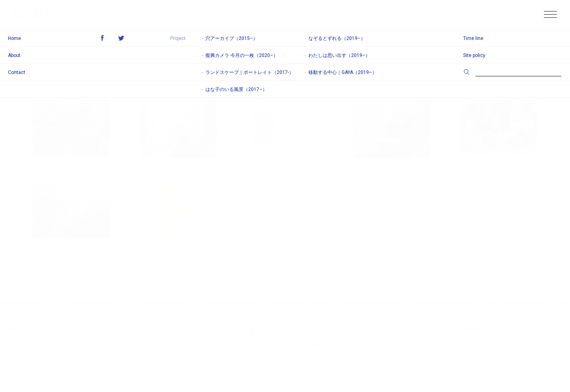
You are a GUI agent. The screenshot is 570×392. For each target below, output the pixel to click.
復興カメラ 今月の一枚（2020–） (242, 330)
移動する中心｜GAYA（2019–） (343, 347)
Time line (473, 312)
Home (14, 312)
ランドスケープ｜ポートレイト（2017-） (250, 347)
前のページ (251, 283)
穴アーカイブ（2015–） (232, 312)
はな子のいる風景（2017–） (236, 364)
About (14, 330)
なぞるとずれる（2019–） (337, 312)
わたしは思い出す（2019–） (339, 330)
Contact (17, 347)
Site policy (474, 330)
